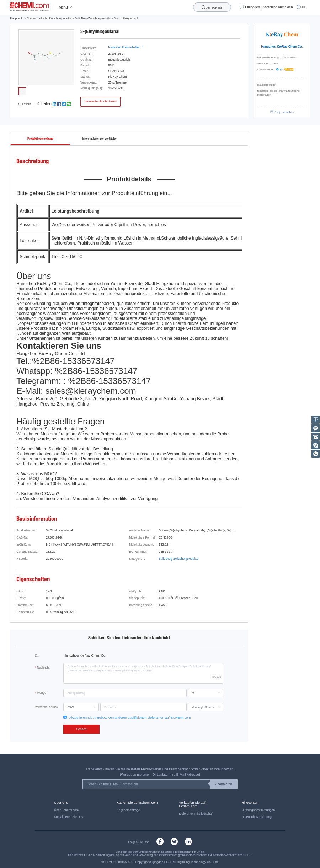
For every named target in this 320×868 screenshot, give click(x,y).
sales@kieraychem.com (91, 391)
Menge (42, 693)
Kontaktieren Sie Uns (69, 817)
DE (304, 7)
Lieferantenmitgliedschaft (196, 814)
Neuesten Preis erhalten (126, 47)
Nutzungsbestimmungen (258, 810)
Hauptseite (17, 18)
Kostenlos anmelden (278, 7)
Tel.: (24, 361)
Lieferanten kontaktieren (100, 101)
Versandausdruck (46, 707)
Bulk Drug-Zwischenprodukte (93, 18)
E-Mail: (30, 391)
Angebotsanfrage (128, 810)
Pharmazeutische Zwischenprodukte (49, 18)
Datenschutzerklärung (257, 817)
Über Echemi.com (66, 810)
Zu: (37, 655)
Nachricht (43, 668)
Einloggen (252, 7)
